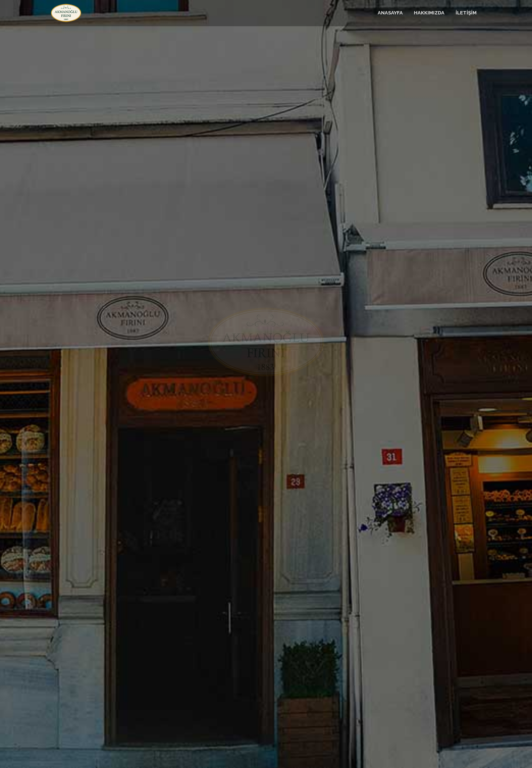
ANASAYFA (390, 13)
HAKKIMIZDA (429, 13)
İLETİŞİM (466, 13)
